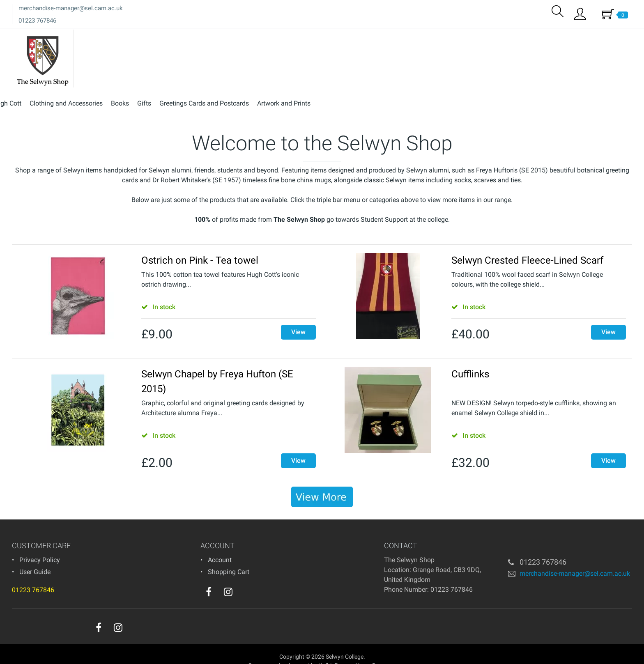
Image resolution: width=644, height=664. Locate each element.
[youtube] (245, 580)
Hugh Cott (324, 36)
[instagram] (228, 578)
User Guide (35, 558)
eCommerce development (277, 651)
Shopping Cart (229, 558)
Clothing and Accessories (384, 36)
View (298, 318)
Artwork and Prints (601, 36)
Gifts (462, 36)
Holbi (325, 651)
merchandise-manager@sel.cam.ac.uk (71, 8)
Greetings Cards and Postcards (522, 36)
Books (437, 36)
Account (220, 546)
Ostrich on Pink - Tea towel (200, 246)
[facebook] (209, 578)
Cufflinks (470, 360)
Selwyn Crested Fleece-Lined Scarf (527, 246)
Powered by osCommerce (367, 651)
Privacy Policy (40, 546)
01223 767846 (37, 21)
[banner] (322, 483)
